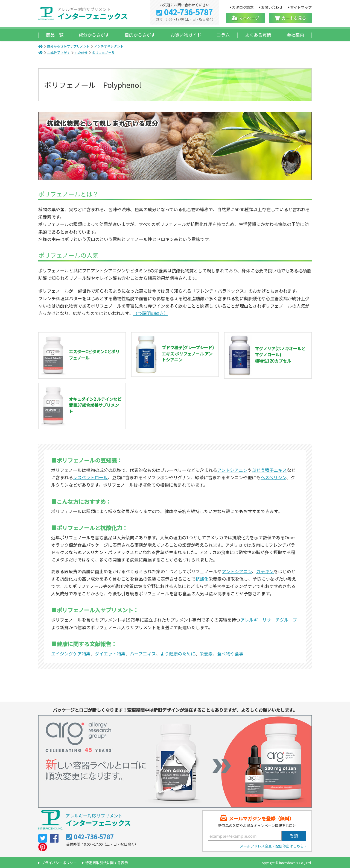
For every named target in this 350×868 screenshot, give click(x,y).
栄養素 (206, 654)
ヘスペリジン (273, 477)
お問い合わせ (272, 7)
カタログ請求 (243, 7)
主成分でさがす (59, 52)
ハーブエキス (143, 654)
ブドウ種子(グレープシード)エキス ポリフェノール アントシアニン (188, 354)
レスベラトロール (90, 477)
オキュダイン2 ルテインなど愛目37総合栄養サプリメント (95, 405)
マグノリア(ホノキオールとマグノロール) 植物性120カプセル (280, 355)
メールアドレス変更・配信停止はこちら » (273, 846)
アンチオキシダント (109, 46)
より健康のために (178, 654)
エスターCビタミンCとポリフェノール (94, 355)
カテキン (265, 571)
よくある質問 (258, 35)
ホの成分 (81, 52)
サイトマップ (301, 7)
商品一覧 (55, 35)
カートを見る (294, 18)
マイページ (249, 18)
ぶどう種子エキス (269, 470)
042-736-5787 (188, 13)
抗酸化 (202, 579)
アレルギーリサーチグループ (269, 620)
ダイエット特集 (110, 654)
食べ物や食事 (230, 654)
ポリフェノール (103, 52)
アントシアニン (232, 470)
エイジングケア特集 (71, 654)
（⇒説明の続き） (151, 313)
